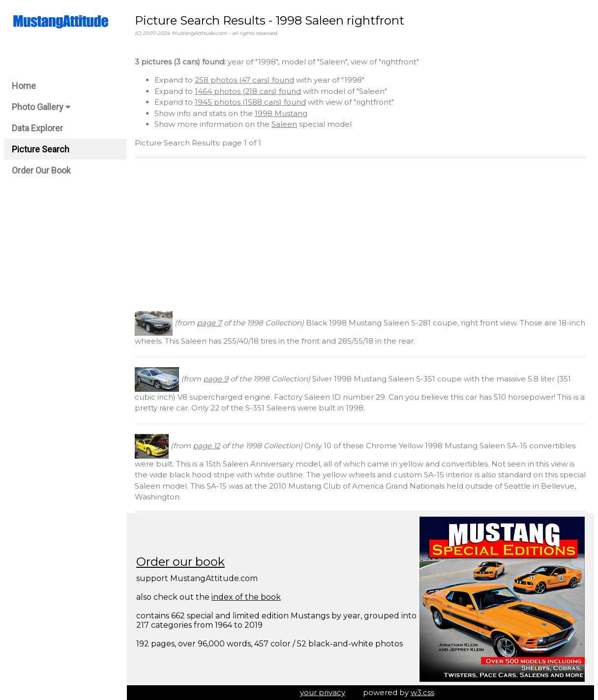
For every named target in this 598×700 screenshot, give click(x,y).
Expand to (175, 80)
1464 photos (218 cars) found (248, 91)
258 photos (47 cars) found (244, 80)
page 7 (209, 323)
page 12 (207, 446)
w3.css (422, 692)
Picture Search (41, 149)
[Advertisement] (360, 235)
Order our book (180, 562)
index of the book (246, 597)
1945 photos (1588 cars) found (250, 102)
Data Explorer (37, 128)
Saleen (284, 124)
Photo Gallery (41, 107)
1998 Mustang (281, 113)
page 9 (216, 379)
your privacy (323, 692)
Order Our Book (41, 170)
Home (24, 86)
